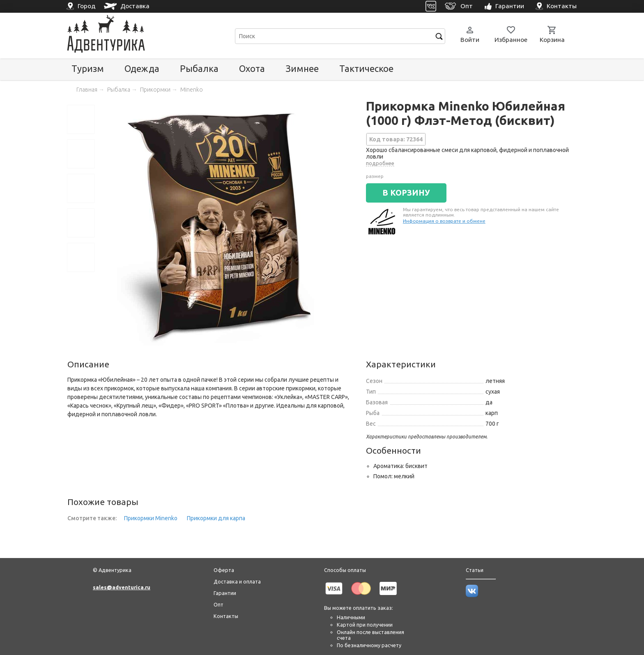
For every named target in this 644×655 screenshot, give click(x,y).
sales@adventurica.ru (122, 587)
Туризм (88, 68)
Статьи (475, 570)
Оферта (224, 570)
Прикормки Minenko (151, 518)
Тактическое (366, 68)
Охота (252, 68)
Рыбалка (199, 68)
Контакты (226, 616)
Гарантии (225, 593)
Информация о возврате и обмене (444, 221)
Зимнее (302, 68)
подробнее (380, 163)
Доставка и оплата (237, 581)
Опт (218, 604)
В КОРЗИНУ (406, 193)
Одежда (142, 68)
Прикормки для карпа (216, 518)
